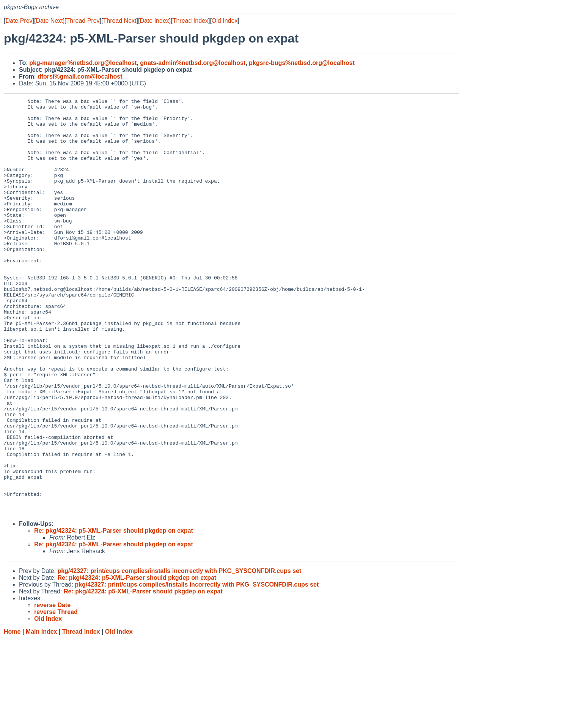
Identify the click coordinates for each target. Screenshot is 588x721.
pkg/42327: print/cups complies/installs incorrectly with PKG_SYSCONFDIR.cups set (179, 653)
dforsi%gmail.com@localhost (80, 77)
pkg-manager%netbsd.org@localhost (83, 63)
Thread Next (119, 21)
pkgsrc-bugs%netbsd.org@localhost (302, 63)
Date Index (154, 21)
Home (12, 714)
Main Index (42, 714)
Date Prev (19, 21)
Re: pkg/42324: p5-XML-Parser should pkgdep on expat (114, 613)
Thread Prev (83, 21)
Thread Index (190, 21)
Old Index (225, 21)
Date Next (49, 21)
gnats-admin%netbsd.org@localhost (193, 63)
